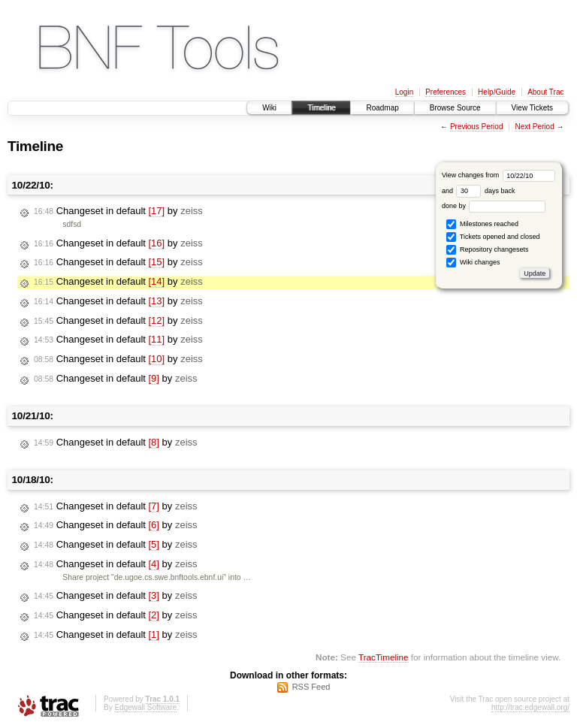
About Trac (545, 92)
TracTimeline (384, 657)
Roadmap (382, 108)
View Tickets (532, 108)
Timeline (321, 108)
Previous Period (477, 127)
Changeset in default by (118, 211)
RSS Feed (311, 687)
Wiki (269, 108)
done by (494, 206)
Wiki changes (473, 263)
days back (485, 191)
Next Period (534, 127)
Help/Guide (497, 92)
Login (404, 92)
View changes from (498, 175)
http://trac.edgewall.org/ (530, 707)
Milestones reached (482, 224)
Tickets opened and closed (493, 237)
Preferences (446, 92)
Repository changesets (487, 250)
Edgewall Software (145, 707)
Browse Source (455, 108)
